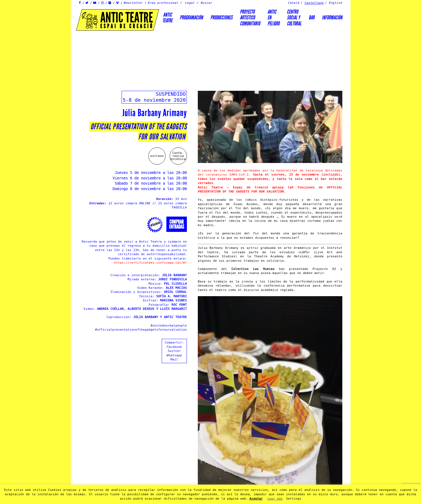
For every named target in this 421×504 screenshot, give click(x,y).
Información (332, 18)
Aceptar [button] (256, 499)
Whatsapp (174, 355)
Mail (174, 359)
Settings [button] (294, 499)
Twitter (174, 351)
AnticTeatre (167, 18)
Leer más (275, 499)
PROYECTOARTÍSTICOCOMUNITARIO (250, 18)
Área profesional (163, 3)
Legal (190, 3)
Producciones (221, 18)
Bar (312, 18)
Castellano (314, 3)
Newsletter (133, 3)
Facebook (174, 347)
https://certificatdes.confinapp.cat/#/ (151, 263)
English (336, 3)
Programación (191, 18)
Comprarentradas (177, 224)
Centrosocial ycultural (294, 18)
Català (294, 3)
